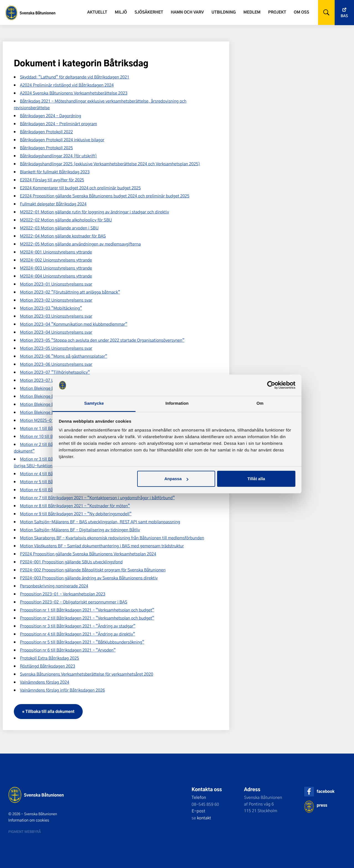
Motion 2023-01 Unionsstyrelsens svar (56, 284)
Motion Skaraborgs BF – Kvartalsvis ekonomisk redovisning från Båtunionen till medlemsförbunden (112, 538)
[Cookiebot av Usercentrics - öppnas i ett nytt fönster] (271, 385)
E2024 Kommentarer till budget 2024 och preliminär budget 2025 (80, 188)
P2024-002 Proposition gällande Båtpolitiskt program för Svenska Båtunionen (93, 570)
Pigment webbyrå (25, 832)
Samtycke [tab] (94, 403)
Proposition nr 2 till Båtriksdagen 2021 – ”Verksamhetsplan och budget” (87, 618)
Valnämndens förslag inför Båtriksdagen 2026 (62, 690)
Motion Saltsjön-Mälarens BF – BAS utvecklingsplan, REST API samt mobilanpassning (100, 522)
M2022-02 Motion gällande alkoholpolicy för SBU (66, 220)
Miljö (121, 12)
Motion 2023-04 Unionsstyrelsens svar (56, 332)
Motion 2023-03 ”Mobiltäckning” (51, 308)
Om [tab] (260, 403)
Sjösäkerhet (149, 12)
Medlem (252, 12)
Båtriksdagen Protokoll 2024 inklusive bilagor (62, 140)
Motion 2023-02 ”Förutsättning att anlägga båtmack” (70, 292)
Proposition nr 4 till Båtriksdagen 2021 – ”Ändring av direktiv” (78, 634)
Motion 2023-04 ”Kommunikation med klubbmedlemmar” (74, 324)
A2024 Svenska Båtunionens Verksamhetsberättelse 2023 (74, 93)
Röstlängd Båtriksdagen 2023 (48, 666)
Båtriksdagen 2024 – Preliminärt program (58, 124)
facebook (326, 791)
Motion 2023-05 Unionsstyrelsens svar (56, 348)
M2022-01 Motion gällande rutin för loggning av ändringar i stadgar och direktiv (94, 212)
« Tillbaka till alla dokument (48, 711)
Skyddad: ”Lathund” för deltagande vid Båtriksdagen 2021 (75, 77)
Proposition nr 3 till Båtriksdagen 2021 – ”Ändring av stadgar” (78, 626)
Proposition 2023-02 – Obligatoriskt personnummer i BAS (74, 602)
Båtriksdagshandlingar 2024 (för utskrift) (58, 156)
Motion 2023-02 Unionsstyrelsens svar (56, 300)
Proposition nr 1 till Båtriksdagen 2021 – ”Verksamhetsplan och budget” (87, 610)
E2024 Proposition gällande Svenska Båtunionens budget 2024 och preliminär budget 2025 (105, 196)
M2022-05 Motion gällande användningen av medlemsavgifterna (80, 244)
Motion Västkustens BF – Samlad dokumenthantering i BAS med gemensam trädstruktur (102, 546)
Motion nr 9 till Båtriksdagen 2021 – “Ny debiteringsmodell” (76, 514)
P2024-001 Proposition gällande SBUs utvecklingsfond (71, 562)
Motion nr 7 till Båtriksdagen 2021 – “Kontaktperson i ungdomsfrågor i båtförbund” (97, 498)
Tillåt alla (256, 479)
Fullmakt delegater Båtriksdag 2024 (53, 204)
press (322, 805)
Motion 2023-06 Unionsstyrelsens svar (56, 364)
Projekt (277, 12)
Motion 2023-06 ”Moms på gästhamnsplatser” (64, 356)
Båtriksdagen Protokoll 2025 (46, 148)
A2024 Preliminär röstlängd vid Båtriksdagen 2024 (67, 85)
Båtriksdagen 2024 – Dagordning (50, 116)
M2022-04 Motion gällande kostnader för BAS (63, 236)
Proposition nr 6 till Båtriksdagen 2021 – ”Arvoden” (68, 650)
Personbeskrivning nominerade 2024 (54, 586)
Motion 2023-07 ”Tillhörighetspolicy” (55, 372)
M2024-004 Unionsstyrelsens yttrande (56, 276)
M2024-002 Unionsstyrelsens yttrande (56, 260)
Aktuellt (97, 12)
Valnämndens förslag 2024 (45, 682)
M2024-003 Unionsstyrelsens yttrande (56, 268)
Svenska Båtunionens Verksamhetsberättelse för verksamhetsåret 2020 (87, 674)
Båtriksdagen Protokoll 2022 (46, 132)
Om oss (301, 12)
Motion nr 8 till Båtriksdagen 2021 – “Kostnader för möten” (75, 506)
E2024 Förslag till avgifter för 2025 (52, 180)
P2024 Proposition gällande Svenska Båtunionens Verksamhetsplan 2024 (88, 554)
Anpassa (176, 479)
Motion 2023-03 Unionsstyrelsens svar (56, 316)
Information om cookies (29, 820)
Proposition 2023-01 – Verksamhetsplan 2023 (63, 594)
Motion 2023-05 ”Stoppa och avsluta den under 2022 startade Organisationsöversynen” (102, 340)
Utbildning (224, 12)
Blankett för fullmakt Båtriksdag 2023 (55, 172)
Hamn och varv (187, 12)
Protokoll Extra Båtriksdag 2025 (50, 658)
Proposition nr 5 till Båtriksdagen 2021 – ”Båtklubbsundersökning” (82, 642)
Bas (344, 16)
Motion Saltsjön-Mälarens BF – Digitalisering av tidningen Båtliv (80, 530)
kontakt (204, 818)
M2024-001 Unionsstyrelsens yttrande (56, 252)
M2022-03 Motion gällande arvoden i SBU (59, 228)
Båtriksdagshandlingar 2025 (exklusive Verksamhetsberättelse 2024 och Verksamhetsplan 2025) (110, 164)
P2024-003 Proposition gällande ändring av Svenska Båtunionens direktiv (89, 578)
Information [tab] (177, 403)
